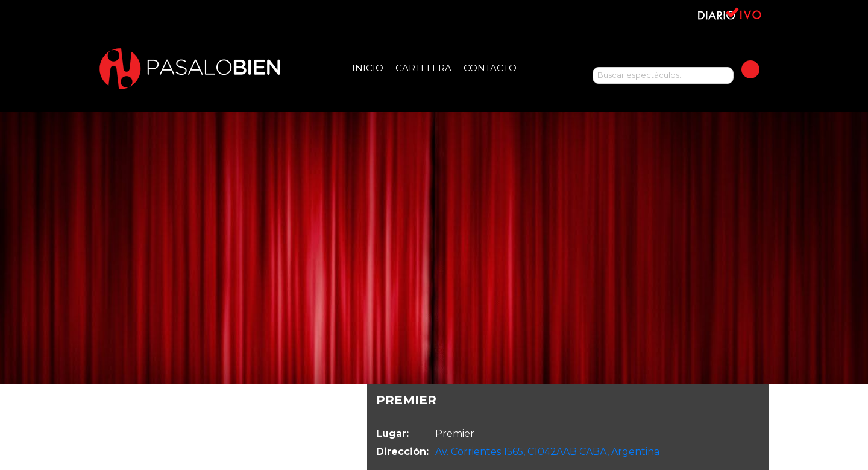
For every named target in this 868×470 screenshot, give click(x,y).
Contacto (490, 68)
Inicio (368, 68)
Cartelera (423, 68)
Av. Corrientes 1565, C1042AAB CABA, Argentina (547, 452)
